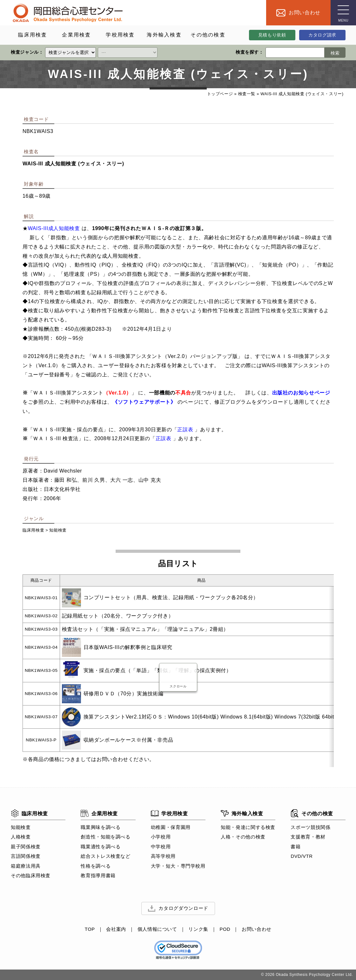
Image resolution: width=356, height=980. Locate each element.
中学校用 (161, 847)
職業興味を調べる (101, 827)
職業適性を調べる (101, 847)
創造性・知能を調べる (105, 837)
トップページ (220, 94)
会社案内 (116, 930)
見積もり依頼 (272, 35)
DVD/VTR (302, 857)
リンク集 (198, 930)
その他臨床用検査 (31, 876)
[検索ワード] (295, 53)
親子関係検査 (26, 847)
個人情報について (157, 930)
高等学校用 (163, 857)
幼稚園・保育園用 (170, 827)
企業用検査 (99, 813)
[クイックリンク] (71, 53)
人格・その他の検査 (243, 837)
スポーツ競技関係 (310, 827)
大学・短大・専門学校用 (178, 866)
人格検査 (21, 837)
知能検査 (58, 530)
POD (225, 930)
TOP (90, 930)
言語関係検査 (26, 857)
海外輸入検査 (242, 813)
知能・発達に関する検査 (248, 827)
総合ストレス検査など (105, 857)
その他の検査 (312, 813)
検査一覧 (247, 94)
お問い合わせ (257, 930)
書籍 (296, 847)
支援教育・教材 (308, 837)
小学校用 (161, 837)
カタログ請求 (322, 35)
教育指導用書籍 (98, 876)
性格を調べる (96, 866)
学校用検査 (169, 813)
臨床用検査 (33, 530)
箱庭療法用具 (26, 866)
